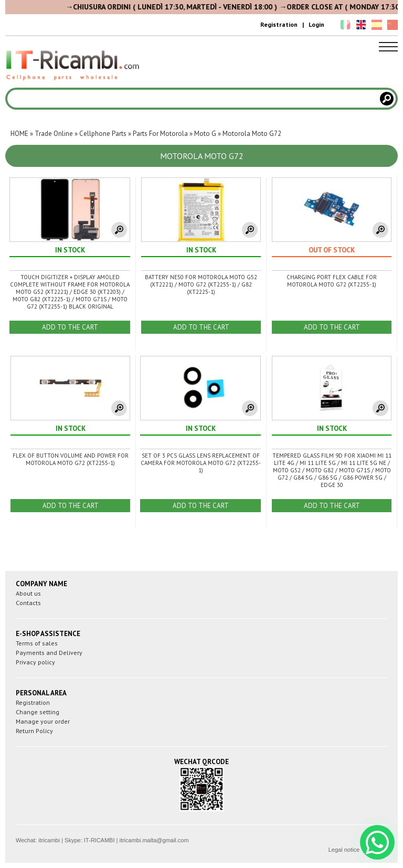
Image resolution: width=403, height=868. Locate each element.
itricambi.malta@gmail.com (154, 840)
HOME (19, 134)
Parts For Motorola (160, 134)
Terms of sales (37, 643)
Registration (279, 24)
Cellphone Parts (103, 134)
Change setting (38, 712)
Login (316, 24)
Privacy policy (35, 662)
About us (28, 593)
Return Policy (34, 731)
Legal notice (344, 850)
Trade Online (54, 134)
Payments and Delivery (49, 653)
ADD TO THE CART (70, 327)
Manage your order (43, 721)
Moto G (205, 134)
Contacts (28, 603)
